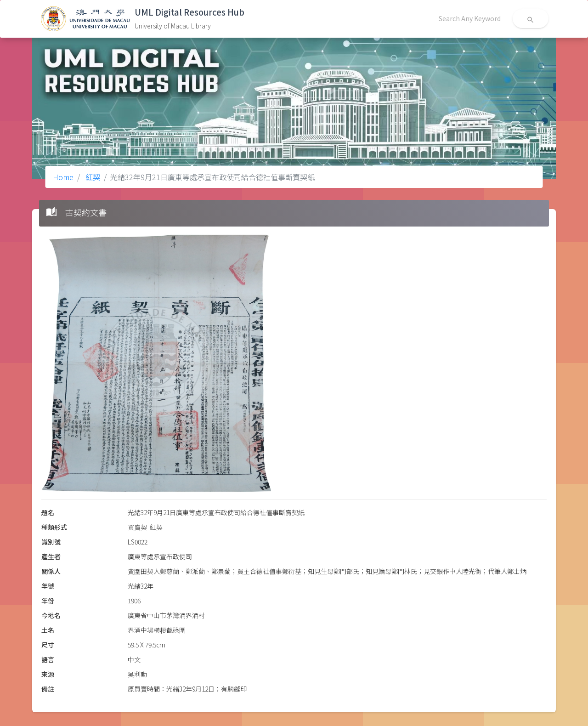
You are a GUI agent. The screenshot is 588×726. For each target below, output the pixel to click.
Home (63, 177)
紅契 (92, 177)
